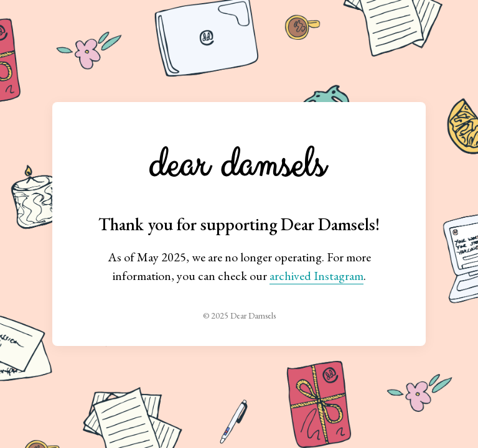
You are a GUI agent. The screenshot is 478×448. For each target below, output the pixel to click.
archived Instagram (316, 276)
